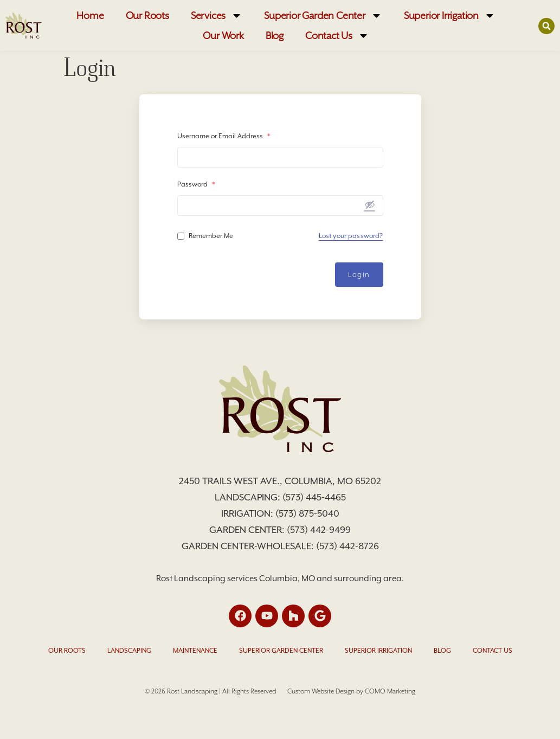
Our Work (223, 36)
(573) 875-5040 (307, 513)
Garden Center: (248, 530)
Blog (275, 36)
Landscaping (129, 651)
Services (217, 15)
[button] (546, 26)
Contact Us (337, 36)
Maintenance (195, 651)
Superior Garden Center (323, 15)
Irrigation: (248, 513)
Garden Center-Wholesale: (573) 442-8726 (280, 546)
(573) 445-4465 (314, 497)
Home (90, 15)
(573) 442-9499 (319, 530)
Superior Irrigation (450, 15)
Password (196, 184)
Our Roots (147, 15)
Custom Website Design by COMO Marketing (351, 691)
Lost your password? (351, 236)
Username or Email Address (224, 136)
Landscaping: (249, 497)
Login (359, 275)
